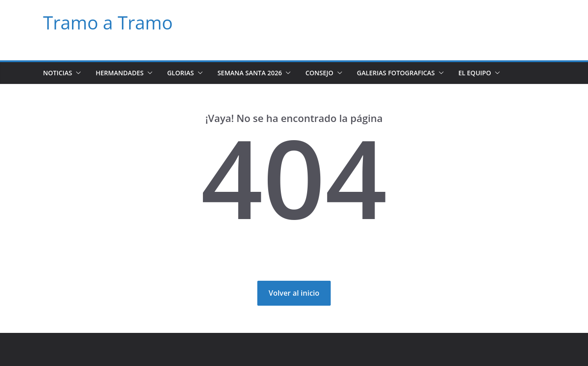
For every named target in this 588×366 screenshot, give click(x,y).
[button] (79, 73)
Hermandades (123, 73)
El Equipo (492, 73)
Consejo (327, 73)
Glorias (186, 73)
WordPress (208, 349)
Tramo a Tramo (105, 23)
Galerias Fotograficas (408, 73)
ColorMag (175, 349)
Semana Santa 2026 (257, 73)
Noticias (59, 73)
